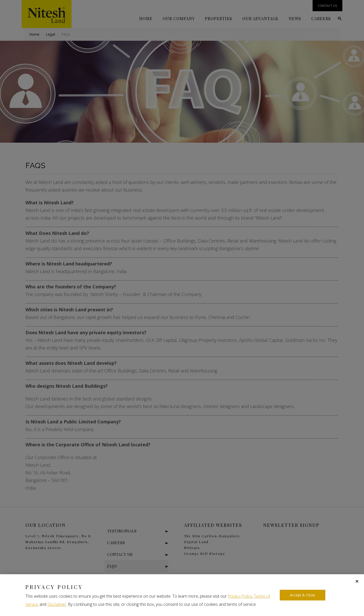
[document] (182, 308)
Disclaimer (57, 604)
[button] (357, 581)
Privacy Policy (240, 596)
